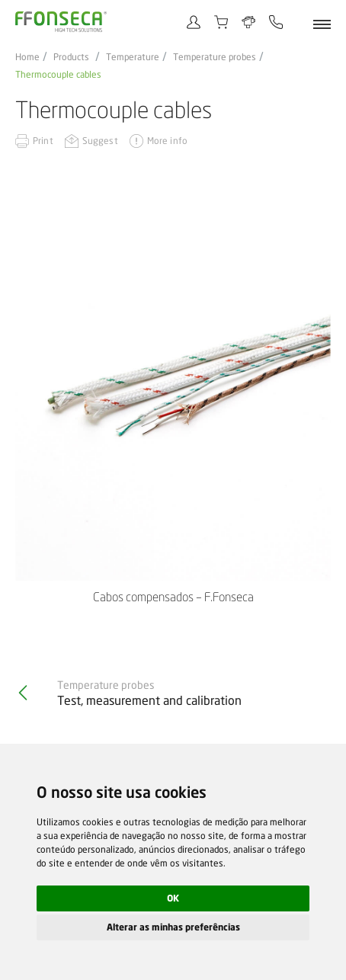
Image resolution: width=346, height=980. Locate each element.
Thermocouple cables (58, 75)
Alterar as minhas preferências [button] (173, 927)
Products (71, 57)
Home (27, 57)
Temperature (133, 57)
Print (43, 141)
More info (167, 141)
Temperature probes (215, 57)
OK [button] (173, 898)
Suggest (100, 141)
